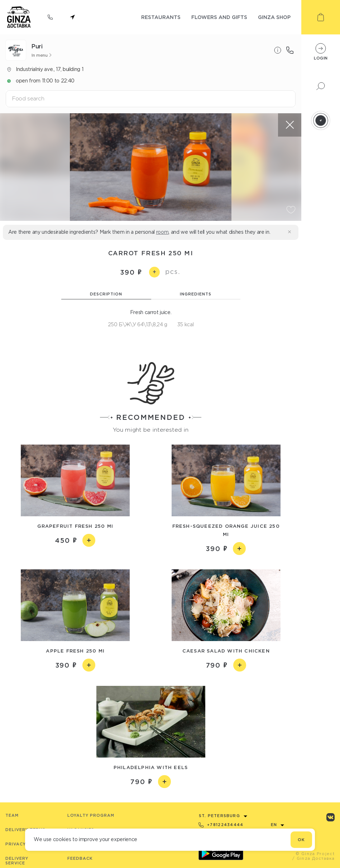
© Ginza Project (315, 854)
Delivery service (17, 861)
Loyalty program (91, 815)
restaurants (161, 17)
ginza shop (274, 17)
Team (12, 815)
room (162, 232)
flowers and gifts (219, 17)
